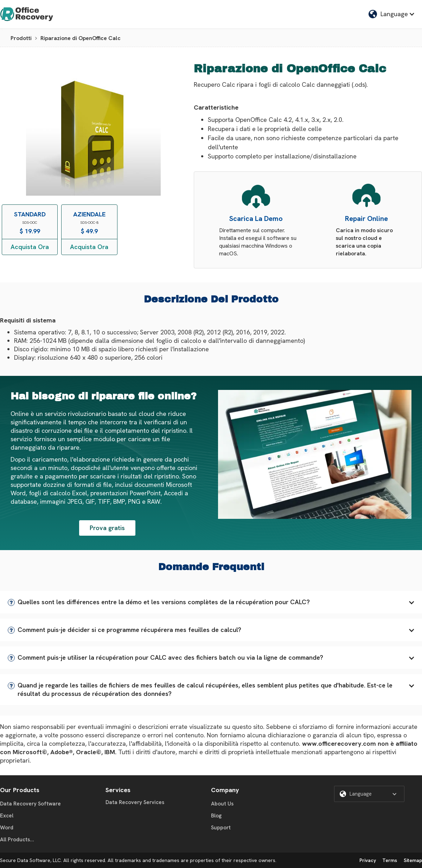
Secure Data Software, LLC (30, 860)
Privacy (368, 860)
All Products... (17, 840)
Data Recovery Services (135, 802)
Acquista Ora (30, 247)
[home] (27, 14)
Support (221, 828)
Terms (390, 860)
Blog (216, 816)
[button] (211, 602)
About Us (222, 804)
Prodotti (21, 38)
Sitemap (413, 860)
